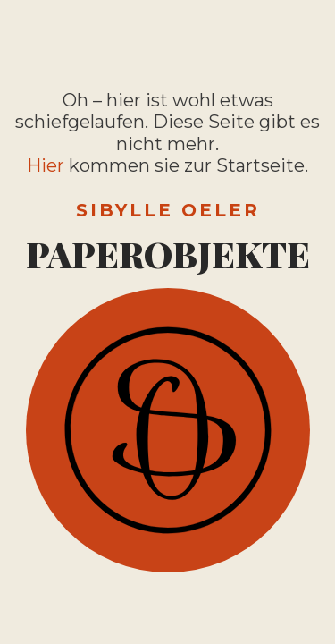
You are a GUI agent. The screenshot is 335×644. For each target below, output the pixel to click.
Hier (46, 165)
